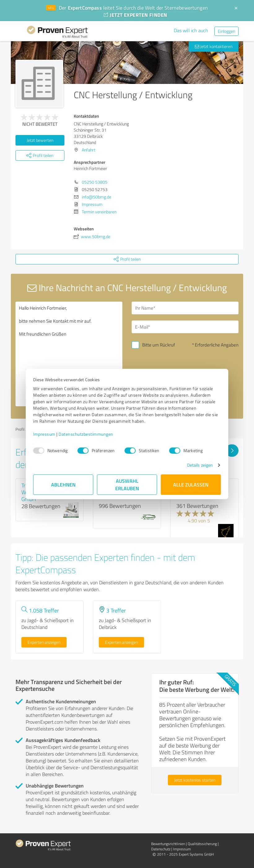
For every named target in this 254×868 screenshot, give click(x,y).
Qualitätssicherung (202, 844)
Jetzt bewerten (40, 140)
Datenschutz (161, 849)
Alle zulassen (191, 484)
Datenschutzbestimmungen (86, 434)
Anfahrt (89, 150)
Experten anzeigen (44, 642)
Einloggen (226, 31)
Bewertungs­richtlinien (168, 844)
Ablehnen (63, 484)
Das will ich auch (191, 30)
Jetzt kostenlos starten (195, 780)
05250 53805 (95, 182)
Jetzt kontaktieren (214, 46)
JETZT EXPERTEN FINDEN (135, 15)
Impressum (44, 434)
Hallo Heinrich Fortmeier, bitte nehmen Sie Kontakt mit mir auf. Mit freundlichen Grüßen (69, 354)
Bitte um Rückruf (159, 345)
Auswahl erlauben (127, 484)
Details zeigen (200, 465)
